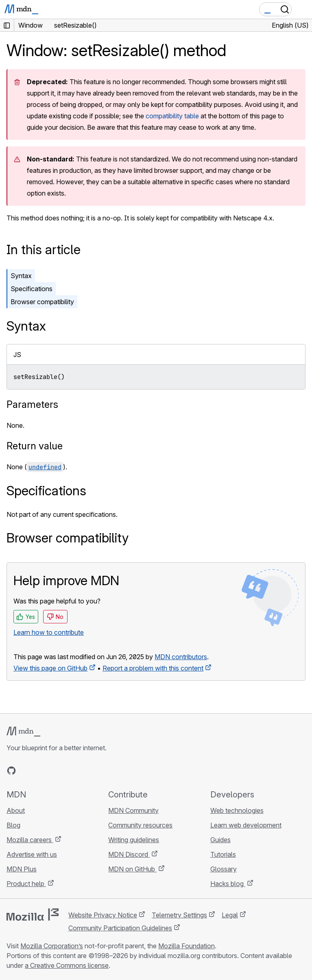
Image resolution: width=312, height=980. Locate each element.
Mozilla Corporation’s (52, 946)
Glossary (224, 869)
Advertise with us (32, 854)
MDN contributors (181, 657)
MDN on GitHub (132, 869)
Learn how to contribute (49, 632)
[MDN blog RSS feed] (70, 771)
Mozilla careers (30, 840)
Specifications (32, 289)
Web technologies (237, 810)
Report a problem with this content (153, 668)
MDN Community (133, 810)
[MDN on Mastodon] (55, 771)
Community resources (140, 825)
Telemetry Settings (179, 915)
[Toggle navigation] (303, 9)
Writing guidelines (134, 840)
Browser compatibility (42, 302)
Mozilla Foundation (187, 946)
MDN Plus (22, 869)
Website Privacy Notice (103, 915)
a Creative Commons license (67, 965)
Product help (26, 884)
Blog (13, 825)
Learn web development (246, 825)
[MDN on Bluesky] (26, 771)
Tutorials (223, 854)
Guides (220, 840)
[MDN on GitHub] (11, 771)
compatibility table (172, 116)
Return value (35, 446)
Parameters (32, 404)
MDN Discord (129, 854)
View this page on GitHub (50, 668)
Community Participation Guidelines (120, 928)
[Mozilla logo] (33, 915)
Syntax (21, 276)
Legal (230, 915)
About (16, 810)
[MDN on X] (41, 771)
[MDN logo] (23, 732)
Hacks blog (228, 884)
